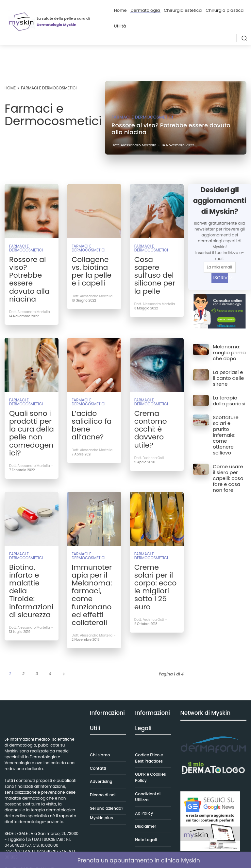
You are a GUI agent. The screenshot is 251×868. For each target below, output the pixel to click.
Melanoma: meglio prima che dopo (226, 351)
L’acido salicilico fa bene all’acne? (93, 382)
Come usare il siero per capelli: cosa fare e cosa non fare (229, 441)
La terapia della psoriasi (228, 392)
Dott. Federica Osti (149, 401)
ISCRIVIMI (220, 278)
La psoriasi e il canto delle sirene (226, 373)
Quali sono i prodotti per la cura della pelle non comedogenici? (31, 387)
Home (10, 88)
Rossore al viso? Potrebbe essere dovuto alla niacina (31, 263)
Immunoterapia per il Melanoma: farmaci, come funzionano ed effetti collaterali (94, 517)
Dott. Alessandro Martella (30, 280)
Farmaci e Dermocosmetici (142, 117)
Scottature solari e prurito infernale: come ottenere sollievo (229, 415)
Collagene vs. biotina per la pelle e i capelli (93, 263)
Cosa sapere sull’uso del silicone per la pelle (156, 263)
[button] (244, 38)
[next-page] (64, 578)
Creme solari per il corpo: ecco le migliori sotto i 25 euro (155, 514)
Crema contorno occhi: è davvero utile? (153, 384)
